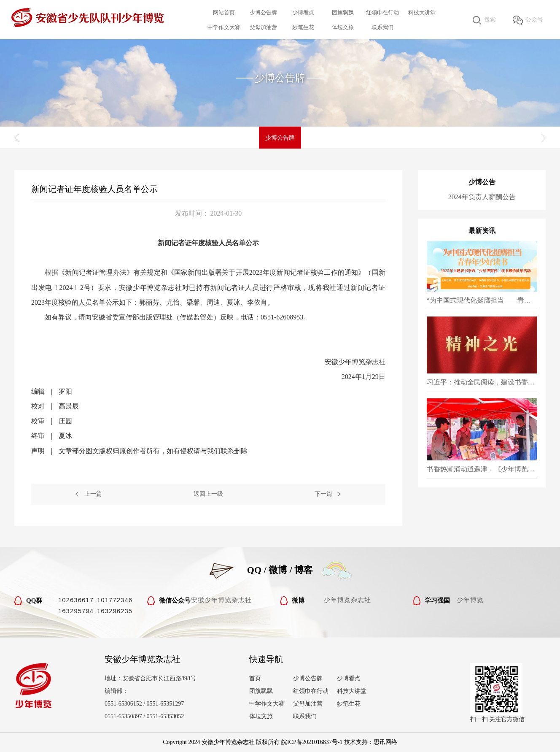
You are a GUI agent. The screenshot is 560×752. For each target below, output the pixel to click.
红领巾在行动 (382, 12)
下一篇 (323, 494)
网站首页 (224, 12)
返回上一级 (208, 494)
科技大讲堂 (422, 12)
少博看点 (303, 12)
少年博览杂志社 (347, 600)
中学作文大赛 (224, 27)
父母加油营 (263, 27)
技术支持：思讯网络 (371, 742)
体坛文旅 (343, 27)
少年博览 (470, 600)
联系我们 (382, 27)
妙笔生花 (303, 27)
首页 (255, 678)
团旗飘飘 (343, 12)
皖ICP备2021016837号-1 (312, 742)
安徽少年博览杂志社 (221, 600)
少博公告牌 (263, 12)
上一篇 (93, 494)
